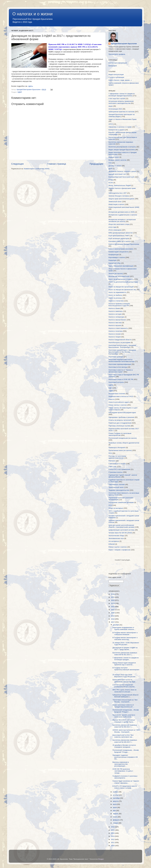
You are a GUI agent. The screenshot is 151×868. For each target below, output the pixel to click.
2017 (113, 622)
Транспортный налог (116, 487)
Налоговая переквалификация (120, 364)
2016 (113, 827)
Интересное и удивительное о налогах (123, 215)
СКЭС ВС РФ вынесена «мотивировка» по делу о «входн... (123, 771)
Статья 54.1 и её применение (119, 469)
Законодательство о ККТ (118, 193)
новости (111, 399)
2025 (113, 597)
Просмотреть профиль (117, 54)
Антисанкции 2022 (115, 109)
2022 (113, 607)
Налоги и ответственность (118, 328)
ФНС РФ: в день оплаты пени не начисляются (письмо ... (125, 691)
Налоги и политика (115, 331)
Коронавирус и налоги (117, 257)
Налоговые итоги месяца (118, 367)
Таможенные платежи (117, 484)
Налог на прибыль (115, 295)
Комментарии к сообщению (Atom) (37, 169)
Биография (113, 66)
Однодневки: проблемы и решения (121, 417)
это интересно (114, 541)
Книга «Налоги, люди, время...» (120, 80)
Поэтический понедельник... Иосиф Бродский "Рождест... (126, 711)
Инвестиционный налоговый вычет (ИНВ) (124, 207)
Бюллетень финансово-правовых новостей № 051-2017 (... (125, 654)
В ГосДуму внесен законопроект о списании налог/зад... (125, 639)
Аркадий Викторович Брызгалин (124, 44)
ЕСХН (111, 183)
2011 (113, 843)
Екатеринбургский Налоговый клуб (121, 177)
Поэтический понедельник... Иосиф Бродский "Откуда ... (126, 751)
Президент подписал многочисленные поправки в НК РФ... (125, 757)
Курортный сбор (114, 263)
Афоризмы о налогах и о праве (120, 127)
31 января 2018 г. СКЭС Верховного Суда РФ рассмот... (126, 644)
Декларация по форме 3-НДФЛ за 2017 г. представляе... (125, 649)
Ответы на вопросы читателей (120, 420)
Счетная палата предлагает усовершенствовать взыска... (124, 686)
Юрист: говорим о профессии (119, 550)
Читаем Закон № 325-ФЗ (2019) (120, 533)
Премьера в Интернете (117, 448)
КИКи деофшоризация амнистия (121, 233)
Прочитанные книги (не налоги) (120, 450)
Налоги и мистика (115, 323)
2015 (113, 830)
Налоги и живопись (116, 311)
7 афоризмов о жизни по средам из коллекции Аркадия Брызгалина (122, 95)
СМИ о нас (112, 466)
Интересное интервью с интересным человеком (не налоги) (122, 220)
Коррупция (112, 260)
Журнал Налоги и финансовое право (122, 188)
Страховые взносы (115, 472)
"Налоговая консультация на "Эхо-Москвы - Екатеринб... (125, 701)
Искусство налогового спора (119, 224)
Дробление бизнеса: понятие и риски (122, 171)
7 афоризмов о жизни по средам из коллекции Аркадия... (126, 659)
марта (115, 817)
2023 (113, 603)
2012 (113, 839)
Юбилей (112, 544)
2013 (113, 836)
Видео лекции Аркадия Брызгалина (122, 150)
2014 (113, 833)
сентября (116, 798)
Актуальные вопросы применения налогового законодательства (121, 102)
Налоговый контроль (116, 382)
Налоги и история (115, 314)
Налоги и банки (114, 308)
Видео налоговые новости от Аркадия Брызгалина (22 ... (123, 706)
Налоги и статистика (116, 301)
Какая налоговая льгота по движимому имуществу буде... (125, 681)
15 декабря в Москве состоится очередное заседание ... (124, 746)
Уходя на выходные (116, 508)
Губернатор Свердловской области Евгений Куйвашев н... (125, 696)
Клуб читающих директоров (119, 238)
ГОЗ (110, 163)
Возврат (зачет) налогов (117, 160)
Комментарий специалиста (118, 252)
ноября (116, 792)
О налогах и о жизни (33, 14)
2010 (113, 846)
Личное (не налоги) (116, 273)
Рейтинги (112, 461)
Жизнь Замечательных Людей (120, 185)
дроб (110, 169)
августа (116, 801)
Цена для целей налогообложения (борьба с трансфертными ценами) (122, 526)
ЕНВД (111, 180)
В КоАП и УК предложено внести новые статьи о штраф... (125, 787)
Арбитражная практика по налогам (121, 112)
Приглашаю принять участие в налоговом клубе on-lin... (124, 716)
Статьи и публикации (116, 77)
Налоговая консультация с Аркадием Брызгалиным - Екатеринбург (122, 346)
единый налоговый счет (117, 174)
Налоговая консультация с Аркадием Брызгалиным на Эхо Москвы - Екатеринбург (122, 352)
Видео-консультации (116, 74)
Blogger (101, 859)
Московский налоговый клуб (119, 276)
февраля (116, 820)
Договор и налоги (115, 166)
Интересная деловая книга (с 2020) (122, 212)
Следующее (17, 164)
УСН (110, 505)
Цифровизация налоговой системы (122, 530)
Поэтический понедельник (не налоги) (123, 438)
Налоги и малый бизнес (117, 320)
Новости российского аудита (119, 402)
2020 (113, 613)
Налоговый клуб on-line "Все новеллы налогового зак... (123, 736)
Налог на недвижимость (117, 292)
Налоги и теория (115, 337)
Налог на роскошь (115, 298)
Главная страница (57, 164)
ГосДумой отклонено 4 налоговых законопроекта (125, 777)
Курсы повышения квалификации (121, 266)
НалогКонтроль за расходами (119, 342)
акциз (111, 106)
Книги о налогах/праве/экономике (121, 249)
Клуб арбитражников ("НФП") (119, 236)
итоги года (112, 227)
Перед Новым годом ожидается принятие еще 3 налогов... (124, 664)
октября (116, 795)
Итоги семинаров (115, 230)
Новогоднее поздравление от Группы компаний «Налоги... (124, 628)
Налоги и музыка (115, 325)
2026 (113, 594)
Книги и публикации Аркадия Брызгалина (124, 244)
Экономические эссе (116, 538)
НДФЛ (20, 92)
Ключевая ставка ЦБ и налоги (120, 241)
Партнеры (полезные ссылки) (119, 426)
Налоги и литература (116, 317)
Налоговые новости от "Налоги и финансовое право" (121, 371)
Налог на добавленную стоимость (121, 279)
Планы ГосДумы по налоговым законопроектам (120, 434)
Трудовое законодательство (119, 490)
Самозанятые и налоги (117, 464)
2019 (113, 616)
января (116, 823)
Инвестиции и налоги (116, 204)
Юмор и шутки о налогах (118, 547)
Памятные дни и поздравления (120, 423)
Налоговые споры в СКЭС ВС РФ (121, 379)
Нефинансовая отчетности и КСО (121, 396)
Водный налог (114, 157)
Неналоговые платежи (117, 394)
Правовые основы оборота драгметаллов (124, 443)
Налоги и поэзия (115, 334)
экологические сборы (116, 536)
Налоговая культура (116, 357)
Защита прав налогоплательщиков (121, 199)
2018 (113, 619)
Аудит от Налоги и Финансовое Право (123, 119)
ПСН (110, 453)
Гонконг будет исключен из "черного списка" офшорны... (126, 782)
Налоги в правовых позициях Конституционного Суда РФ (119, 305)
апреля (116, 814)
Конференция (114, 255)
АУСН (111, 124)
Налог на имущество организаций (121, 287)
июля (115, 804)
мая (115, 811)
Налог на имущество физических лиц (122, 290)
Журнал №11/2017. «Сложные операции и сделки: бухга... (124, 721)
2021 (113, 610)
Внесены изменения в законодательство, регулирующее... (121, 764)
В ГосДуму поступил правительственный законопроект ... (126, 670)
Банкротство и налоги (117, 130)
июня (115, 807)
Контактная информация (118, 63)
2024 (113, 600)
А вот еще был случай (117, 99)
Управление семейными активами (121, 502)
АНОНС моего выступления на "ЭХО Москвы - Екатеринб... (126, 731)
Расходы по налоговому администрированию (117, 457)
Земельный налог (115, 202)
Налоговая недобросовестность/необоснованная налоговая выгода (122, 360)
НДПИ (111, 385)
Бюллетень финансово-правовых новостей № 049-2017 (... (125, 741)
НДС (110, 388)
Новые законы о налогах (118, 405)
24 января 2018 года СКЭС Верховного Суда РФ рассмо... (125, 676)
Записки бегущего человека (119, 196)
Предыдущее (96, 164)
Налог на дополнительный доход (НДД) (123, 282)
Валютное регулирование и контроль (122, 147)
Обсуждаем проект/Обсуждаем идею (122, 413)
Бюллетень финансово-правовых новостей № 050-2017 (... (125, 726)
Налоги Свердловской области (120, 340)
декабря (116, 625)
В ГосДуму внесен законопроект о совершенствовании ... (125, 634)
